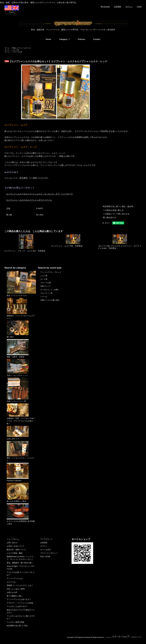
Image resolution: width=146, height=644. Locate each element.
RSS (42, 557)
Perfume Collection (18, 472)
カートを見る (46, 550)
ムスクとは (11, 582)
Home (48, 39)
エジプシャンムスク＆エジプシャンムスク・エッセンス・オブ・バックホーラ (39, 194)
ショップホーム (13, 539)
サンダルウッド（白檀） (50, 290)
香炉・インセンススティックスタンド (21, 451)
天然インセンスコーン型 (18, 390)
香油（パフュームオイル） (22, 48)
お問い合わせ (12, 543)
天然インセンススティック (18, 368)
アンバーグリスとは (15, 578)
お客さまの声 (12, 592)
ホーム (7, 48)
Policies (81, 39)
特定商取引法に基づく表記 (17, 626)
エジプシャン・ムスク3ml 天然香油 (67, 246)
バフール (44, 297)
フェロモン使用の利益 (15, 622)
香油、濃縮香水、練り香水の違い (20, 563)
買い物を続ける (109, 218)
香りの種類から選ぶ (15, 596)
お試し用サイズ (18, 433)
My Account (105, 7)
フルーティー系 (46, 293)
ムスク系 (16, 50)
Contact (97, 39)
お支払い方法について (15, 546)
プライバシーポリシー (49, 553)
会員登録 (118, 7)
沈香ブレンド (46, 286)
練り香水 (18, 329)
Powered (124, 637)
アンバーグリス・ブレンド (51, 272)
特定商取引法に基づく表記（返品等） (119, 206)
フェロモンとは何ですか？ (17, 606)
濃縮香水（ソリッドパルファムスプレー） (21, 309)
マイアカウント (46, 539)
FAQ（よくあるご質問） (16, 589)
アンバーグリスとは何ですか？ (19, 599)
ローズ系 (44, 279)
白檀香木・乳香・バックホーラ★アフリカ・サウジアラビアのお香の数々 (21, 414)
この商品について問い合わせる (116, 214)
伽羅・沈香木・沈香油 (18, 349)
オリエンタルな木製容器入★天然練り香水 (21, 514)
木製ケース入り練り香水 (50, 300)
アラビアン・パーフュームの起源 (20, 603)
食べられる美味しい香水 (18, 493)
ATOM (48, 557)
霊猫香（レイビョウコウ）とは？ (20, 585)
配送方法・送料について (16, 550)
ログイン (129, 7)
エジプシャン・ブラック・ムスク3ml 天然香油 (25, 251)
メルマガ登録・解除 (15, 553)
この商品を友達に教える (113, 210)
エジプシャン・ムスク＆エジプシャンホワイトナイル (29, 200)
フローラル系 (17, 52)
